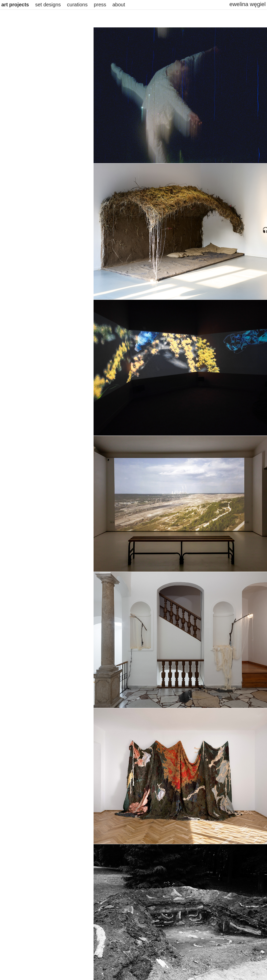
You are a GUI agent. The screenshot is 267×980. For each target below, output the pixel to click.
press (100, 5)
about (119, 5)
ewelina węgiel (248, 4)
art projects (15, 5)
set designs (48, 5)
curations (77, 5)
